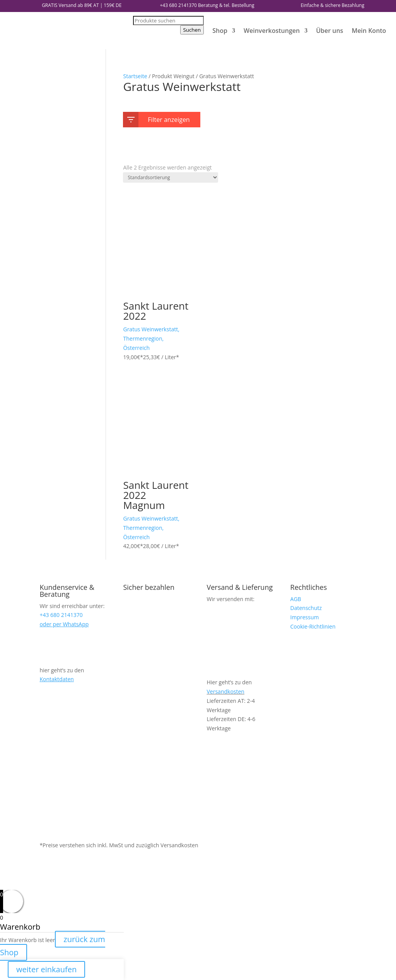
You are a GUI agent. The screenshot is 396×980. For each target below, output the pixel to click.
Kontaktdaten (56, 679)
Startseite (135, 76)
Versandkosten (226, 691)
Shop (220, 31)
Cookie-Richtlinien (313, 626)
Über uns (329, 31)
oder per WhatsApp (64, 624)
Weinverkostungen (272, 31)
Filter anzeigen (158, 118)
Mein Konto (369, 31)
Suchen (192, 30)
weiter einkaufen (46, 969)
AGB (296, 599)
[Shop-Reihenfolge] (171, 177)
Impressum (305, 617)
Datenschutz (306, 608)
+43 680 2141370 (178, 5)
